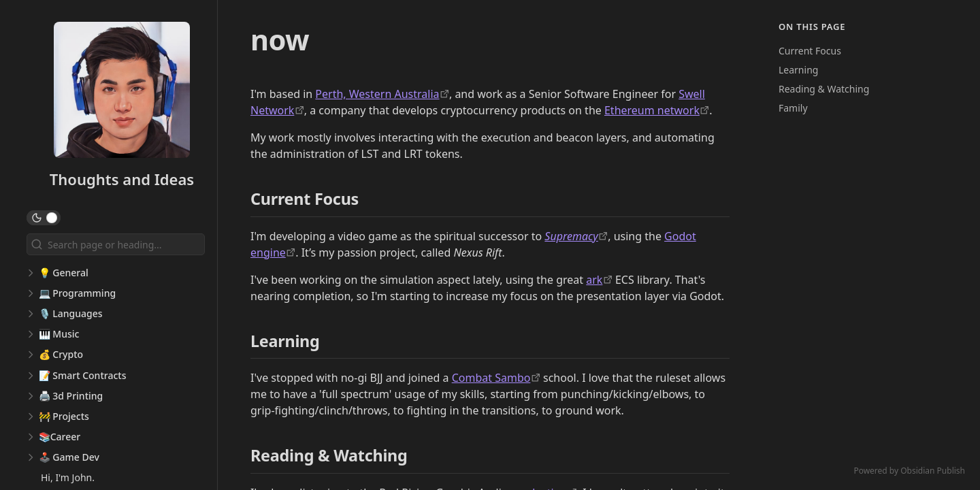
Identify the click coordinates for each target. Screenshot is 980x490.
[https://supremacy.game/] (576, 236)
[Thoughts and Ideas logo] (122, 91)
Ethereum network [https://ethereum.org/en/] (652, 110)
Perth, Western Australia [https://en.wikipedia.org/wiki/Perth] (377, 94)
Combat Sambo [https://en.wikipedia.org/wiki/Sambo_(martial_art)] (491, 378)
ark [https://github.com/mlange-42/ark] (594, 280)
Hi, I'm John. (68, 477)
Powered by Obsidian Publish (909, 471)
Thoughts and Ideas (122, 179)
